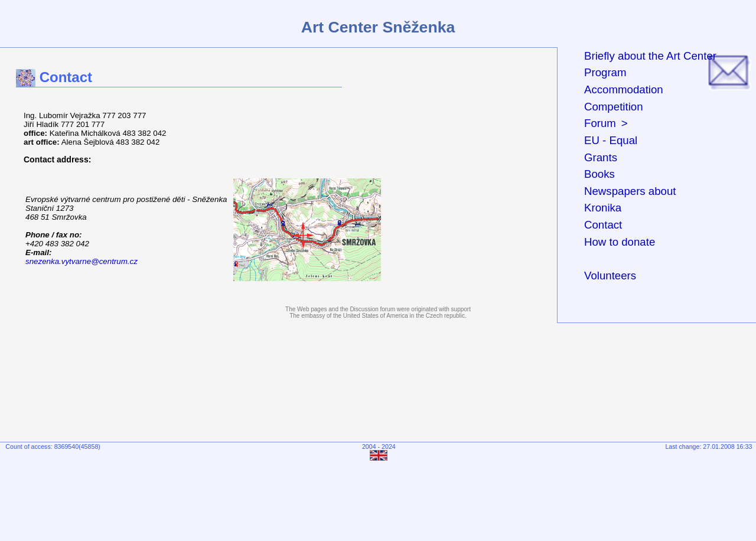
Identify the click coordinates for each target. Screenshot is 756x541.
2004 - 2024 (379, 447)
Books (599, 174)
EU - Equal (611, 140)
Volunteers (610, 276)
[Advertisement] (380, 497)
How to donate (620, 242)
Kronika (603, 208)
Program (605, 72)
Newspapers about (630, 191)
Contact (603, 225)
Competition (614, 107)
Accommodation (624, 89)
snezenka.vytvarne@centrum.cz (82, 261)
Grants (601, 157)
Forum (600, 123)
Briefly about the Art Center (650, 56)
